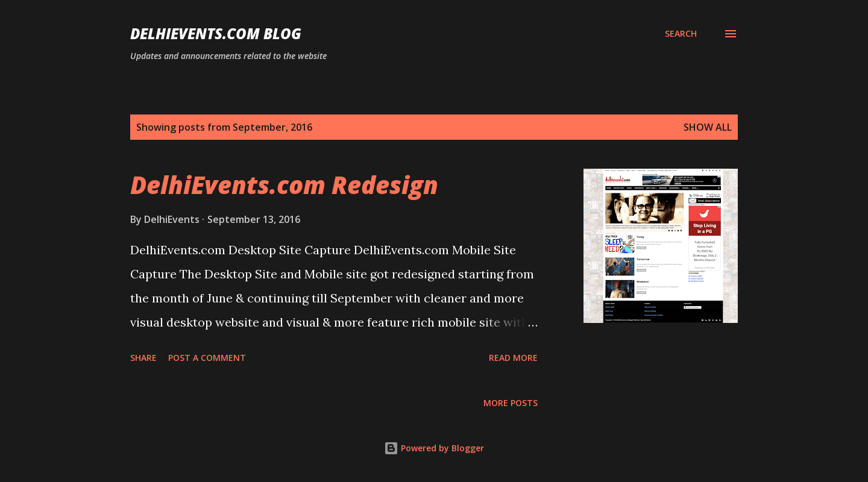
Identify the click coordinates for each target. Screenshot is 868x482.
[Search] (681, 34)
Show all (708, 127)
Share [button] (143, 358)
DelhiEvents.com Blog (216, 33)
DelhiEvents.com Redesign (284, 185)
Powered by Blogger (434, 448)
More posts (511, 403)
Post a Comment (207, 358)
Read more (513, 358)
